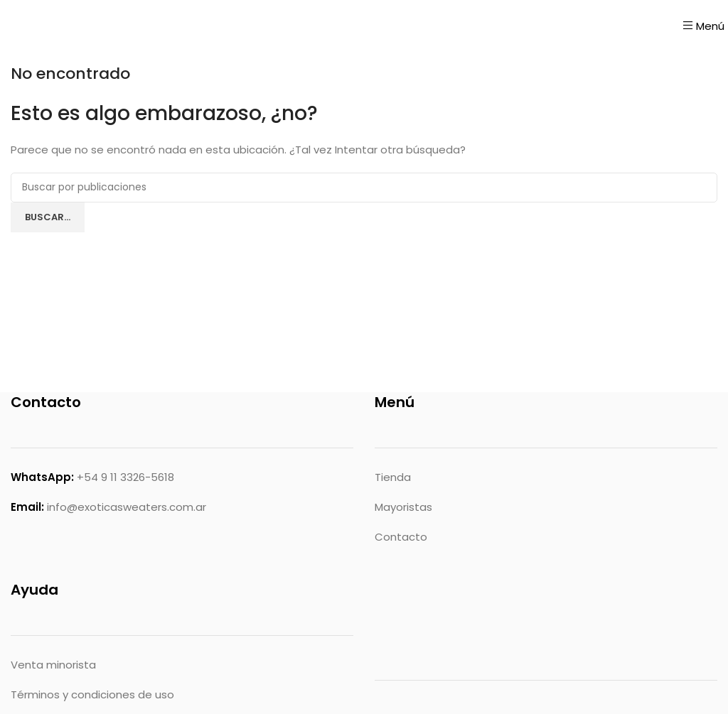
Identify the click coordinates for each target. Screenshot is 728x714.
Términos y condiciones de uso (92, 694)
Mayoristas (403, 507)
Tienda (393, 477)
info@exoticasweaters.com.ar (127, 507)
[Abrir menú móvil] (703, 26)
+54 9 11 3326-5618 (125, 477)
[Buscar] (364, 188)
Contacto (401, 537)
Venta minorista (53, 665)
